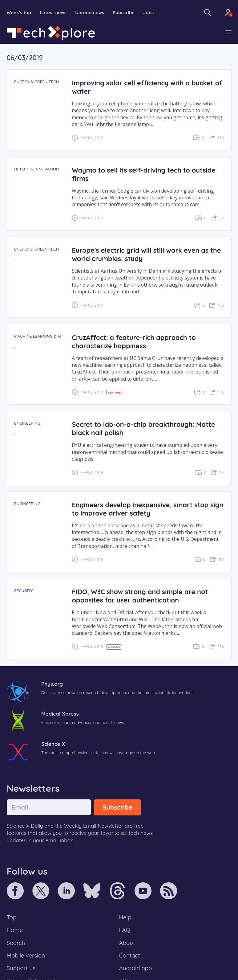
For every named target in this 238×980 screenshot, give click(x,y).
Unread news (90, 12)
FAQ (125, 930)
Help (125, 917)
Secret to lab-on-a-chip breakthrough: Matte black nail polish (143, 428)
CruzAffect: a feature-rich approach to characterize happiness (134, 341)
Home (15, 930)
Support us (21, 968)
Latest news (53, 12)
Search (16, 943)
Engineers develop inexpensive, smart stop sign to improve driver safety (147, 509)
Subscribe (124, 12)
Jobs (148, 12)
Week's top (19, 12)
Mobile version (26, 955)
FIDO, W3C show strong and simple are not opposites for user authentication (140, 596)
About (127, 943)
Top (12, 917)
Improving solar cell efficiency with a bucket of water (147, 87)
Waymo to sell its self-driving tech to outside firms (144, 174)
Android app (136, 968)
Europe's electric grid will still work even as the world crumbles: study (146, 254)
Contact (130, 955)
